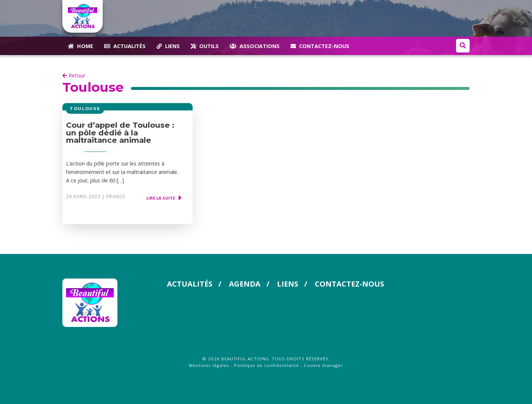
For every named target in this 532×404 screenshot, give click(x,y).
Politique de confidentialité (267, 365)
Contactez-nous (349, 284)
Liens (288, 284)
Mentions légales (209, 365)
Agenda (245, 284)
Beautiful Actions (245, 359)
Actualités (190, 284)
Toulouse (93, 87)
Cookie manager (323, 365)
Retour (74, 75)
